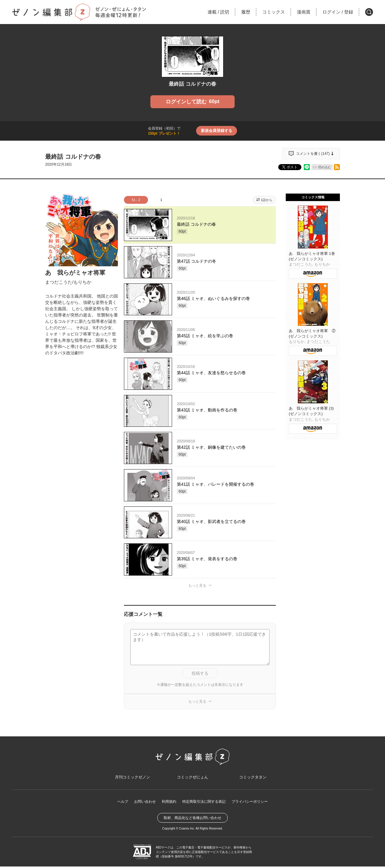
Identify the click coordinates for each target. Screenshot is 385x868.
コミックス (274, 12)
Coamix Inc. (187, 830)
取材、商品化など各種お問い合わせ (192, 819)
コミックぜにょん (192, 778)
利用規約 (169, 803)
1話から (267, 200)
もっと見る (197, 585)
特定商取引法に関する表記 (204, 803)
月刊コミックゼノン (132, 778)
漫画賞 (304, 12)
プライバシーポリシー (250, 803)
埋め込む (325, 167)
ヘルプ (123, 803)
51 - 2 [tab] (136, 200)
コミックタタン (253, 778)
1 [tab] (161, 200)
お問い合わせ (145, 803)
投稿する (200, 673)
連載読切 (218, 12)
